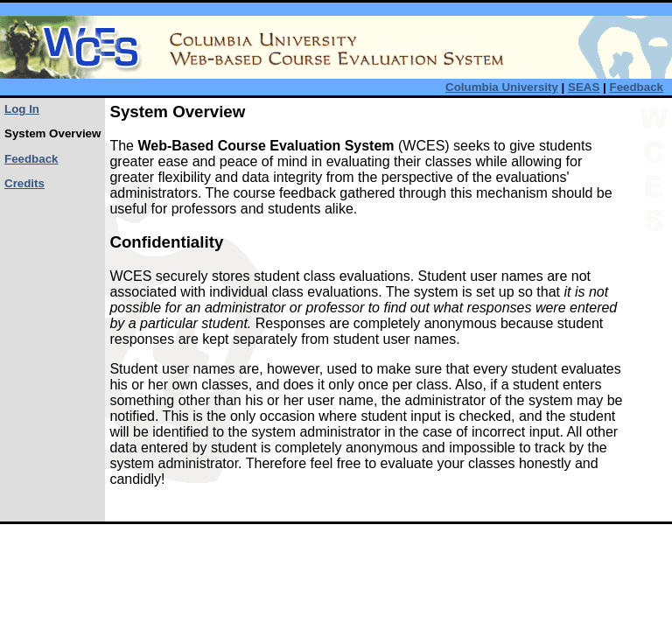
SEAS (584, 87)
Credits (24, 183)
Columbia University (502, 87)
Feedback (637, 87)
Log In (22, 109)
